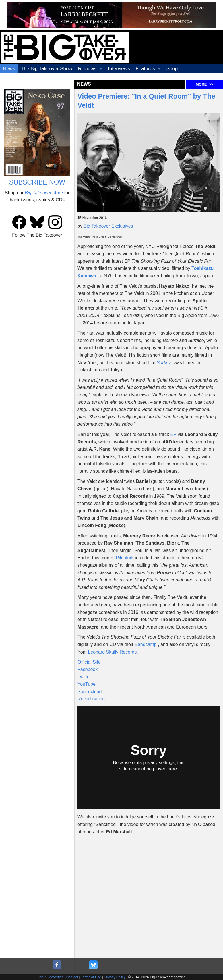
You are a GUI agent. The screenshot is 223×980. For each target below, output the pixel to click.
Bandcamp (146, 644)
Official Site (89, 662)
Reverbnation (91, 699)
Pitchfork (125, 558)
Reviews (87, 69)
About (42, 977)
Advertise (56, 977)
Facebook (88, 669)
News (9, 69)
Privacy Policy (115, 977)
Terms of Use (91, 977)
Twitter (84, 677)
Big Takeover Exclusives (108, 226)
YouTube (87, 684)
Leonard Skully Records (112, 652)
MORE (204, 84)
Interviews (119, 69)
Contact (72, 977)
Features (145, 69)
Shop (172, 69)
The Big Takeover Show (47, 69)
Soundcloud (90, 692)
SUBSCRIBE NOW (37, 182)
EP (173, 434)
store (44, 193)
